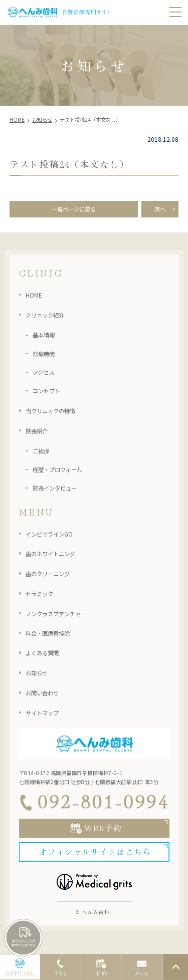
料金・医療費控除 (54, 636)
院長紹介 (40, 434)
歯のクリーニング (54, 577)
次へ (160, 211)
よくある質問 (47, 656)
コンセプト (50, 394)
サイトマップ (47, 716)
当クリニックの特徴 (57, 414)
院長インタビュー (61, 491)
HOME (36, 298)
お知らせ (40, 676)
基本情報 (47, 338)
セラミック (43, 597)
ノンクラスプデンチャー (64, 617)
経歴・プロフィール (64, 472)
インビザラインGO (55, 537)
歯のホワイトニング (57, 557)
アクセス (46, 375)
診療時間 (47, 356)
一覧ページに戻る (74, 211)
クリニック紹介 (50, 318)
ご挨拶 (43, 453)
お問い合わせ (47, 696)
